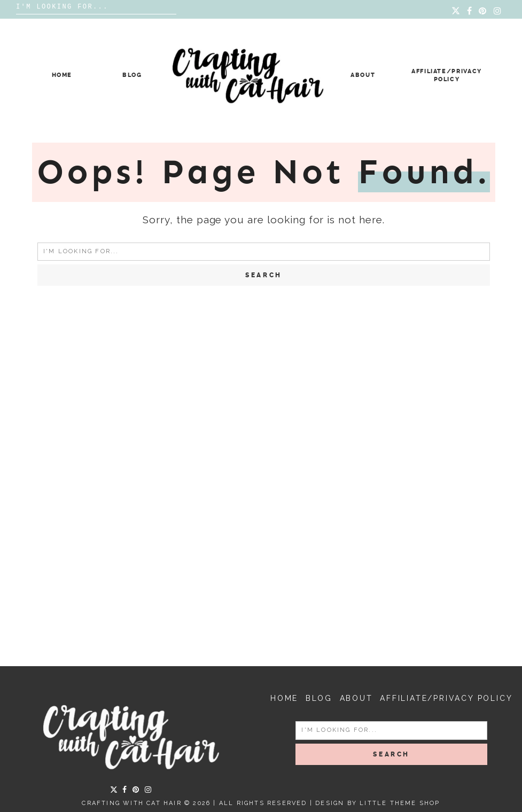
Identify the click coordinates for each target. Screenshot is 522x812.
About (363, 75)
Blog (132, 75)
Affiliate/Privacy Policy (446, 698)
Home (62, 75)
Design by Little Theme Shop (377, 803)
